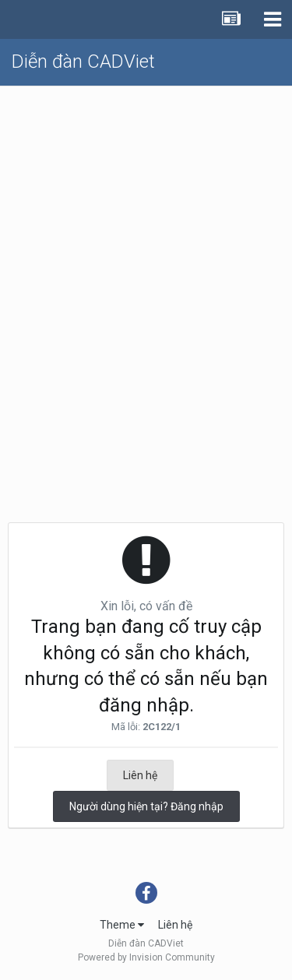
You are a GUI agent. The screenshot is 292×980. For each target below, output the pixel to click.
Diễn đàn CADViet (83, 61)
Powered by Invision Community (146, 957)
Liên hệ (140, 775)
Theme (122, 925)
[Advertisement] (146, 240)
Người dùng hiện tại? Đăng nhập (146, 806)
